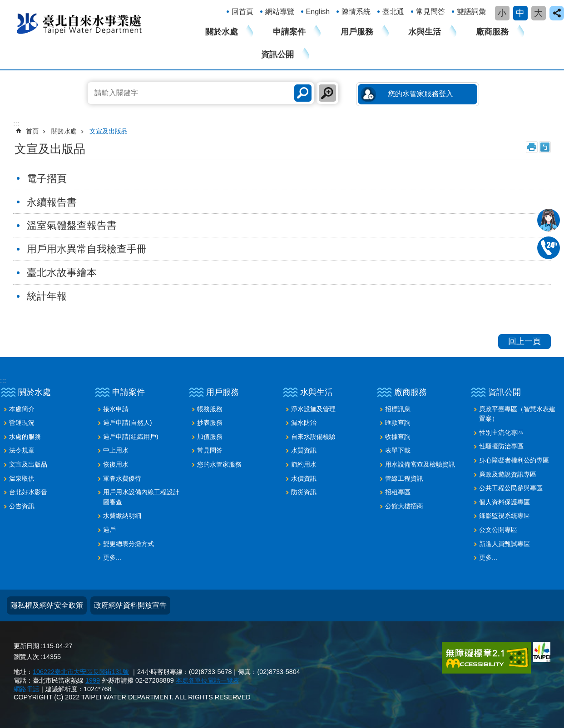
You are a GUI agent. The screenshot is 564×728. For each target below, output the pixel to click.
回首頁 (242, 12)
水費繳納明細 (122, 516)
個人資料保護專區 (505, 502)
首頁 (32, 131)
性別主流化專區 (501, 433)
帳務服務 (210, 409)
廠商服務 (492, 32)
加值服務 (210, 437)
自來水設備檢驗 (313, 437)
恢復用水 (116, 464)
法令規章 (22, 450)
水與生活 (425, 32)
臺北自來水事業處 (79, 23)
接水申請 (116, 409)
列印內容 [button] (532, 147)
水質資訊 (304, 450)
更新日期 (26, 646)
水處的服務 (25, 437)
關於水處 (222, 32)
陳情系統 (356, 12)
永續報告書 (52, 202)
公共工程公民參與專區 (511, 488)
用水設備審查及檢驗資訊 (420, 464)
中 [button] (520, 13)
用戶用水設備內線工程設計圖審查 (141, 497)
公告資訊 (22, 506)
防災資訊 (304, 492)
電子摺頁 (47, 179)
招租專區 (398, 492)
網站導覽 (280, 12)
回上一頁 (524, 341)
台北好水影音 (28, 492)
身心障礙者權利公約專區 (514, 460)
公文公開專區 (498, 530)
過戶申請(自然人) (128, 423)
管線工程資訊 (404, 478)
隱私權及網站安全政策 (47, 605)
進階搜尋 (327, 93)
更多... (112, 557)
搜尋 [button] (303, 93)
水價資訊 (304, 478)
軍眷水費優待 (122, 478)
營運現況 (22, 423)
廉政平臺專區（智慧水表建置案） (517, 414)
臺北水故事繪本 (62, 273)
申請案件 (289, 32)
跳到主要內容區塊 (5, 5)
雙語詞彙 (471, 12)
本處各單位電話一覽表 (208, 680)
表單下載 (398, 450)
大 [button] (538, 13)
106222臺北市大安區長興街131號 (81, 672)
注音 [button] (545, 147)
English (318, 12)
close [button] (557, 13)
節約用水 (304, 464)
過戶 (109, 530)
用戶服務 (357, 32)
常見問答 (430, 12)
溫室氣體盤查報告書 (72, 225)
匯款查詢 (398, 423)
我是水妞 (549, 220)
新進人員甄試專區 (505, 544)
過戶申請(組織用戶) (131, 437)
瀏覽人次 (26, 657)
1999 (93, 680)
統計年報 (47, 296)
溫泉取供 (22, 478)
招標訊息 (398, 409)
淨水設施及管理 (313, 409)
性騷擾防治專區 (501, 446)
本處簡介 (22, 409)
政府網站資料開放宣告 (130, 605)
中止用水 (116, 450)
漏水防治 (304, 423)
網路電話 (26, 689)
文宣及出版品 (109, 131)
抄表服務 (210, 423)
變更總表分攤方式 (129, 544)
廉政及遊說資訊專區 (508, 474)
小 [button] (502, 13)
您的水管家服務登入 (421, 94)
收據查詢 (398, 437)
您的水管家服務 (219, 464)
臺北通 (393, 12)
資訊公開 (277, 54)
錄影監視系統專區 (505, 516)
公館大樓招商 (404, 506)
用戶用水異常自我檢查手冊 (87, 249)
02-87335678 (549, 248)
